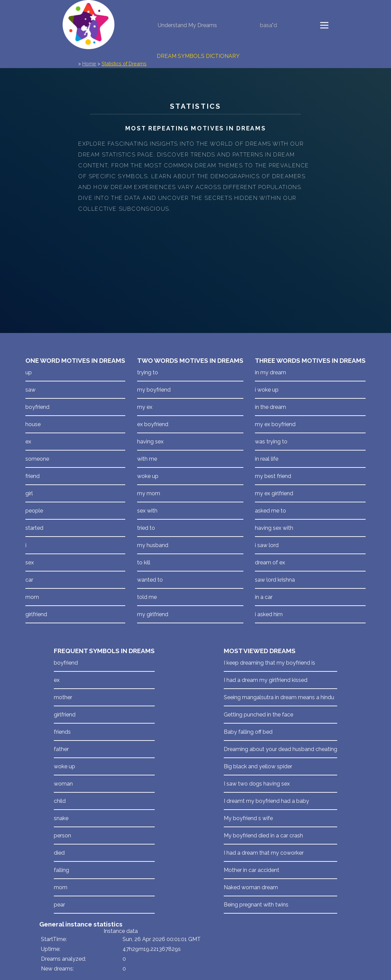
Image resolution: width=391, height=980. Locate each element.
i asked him (269, 614)
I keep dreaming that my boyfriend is (269, 663)
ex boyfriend (153, 424)
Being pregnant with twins (256, 905)
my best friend (273, 476)
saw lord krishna (275, 580)
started (34, 528)
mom (32, 597)
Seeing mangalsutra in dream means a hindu (279, 697)
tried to (146, 528)
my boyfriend (154, 390)
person (62, 836)
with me (147, 459)
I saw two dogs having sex (257, 784)
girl (29, 493)
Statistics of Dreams (124, 64)
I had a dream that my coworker (264, 853)
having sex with (274, 528)
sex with (147, 511)
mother (63, 697)
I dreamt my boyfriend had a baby (266, 801)
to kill (144, 562)
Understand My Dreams (187, 25)
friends (62, 732)
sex (30, 562)
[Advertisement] (195, 265)
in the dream (270, 407)
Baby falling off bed (248, 732)
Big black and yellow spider (258, 766)
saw (30, 390)
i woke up (267, 390)
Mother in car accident (252, 870)
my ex (145, 407)
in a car (264, 597)
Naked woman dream (251, 887)
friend (32, 476)
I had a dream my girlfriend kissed (266, 680)
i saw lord (267, 545)
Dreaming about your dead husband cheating (280, 749)
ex (28, 442)
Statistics (195, 106)
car (29, 580)
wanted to (150, 580)
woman (63, 784)
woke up (148, 476)
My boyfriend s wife (248, 818)
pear (59, 905)
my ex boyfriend (275, 424)
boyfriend (37, 407)
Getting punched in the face (258, 715)
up (29, 372)
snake (61, 818)
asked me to (270, 511)
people (34, 511)
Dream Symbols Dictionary (198, 56)
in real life (267, 459)
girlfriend (36, 614)
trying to (148, 372)
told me (147, 597)
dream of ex (270, 562)
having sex (150, 442)
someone (37, 459)
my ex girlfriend (274, 493)
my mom (149, 493)
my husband (153, 545)
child (60, 801)
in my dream (270, 372)
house (33, 424)
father (61, 749)
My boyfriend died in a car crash (263, 836)
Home (89, 64)
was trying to (271, 442)
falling (61, 870)
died (59, 853)
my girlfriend (153, 614)
